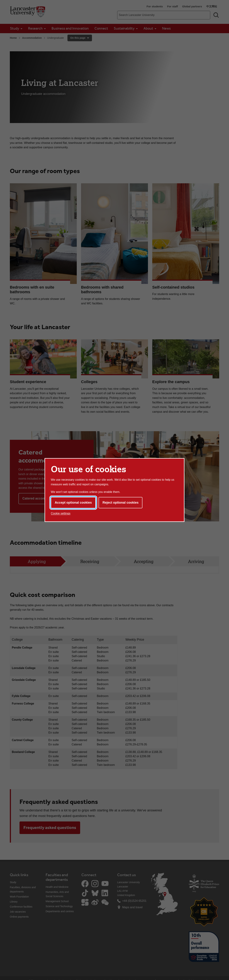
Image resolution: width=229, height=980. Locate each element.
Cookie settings (61, 513)
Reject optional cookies (120, 503)
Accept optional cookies (73, 503)
